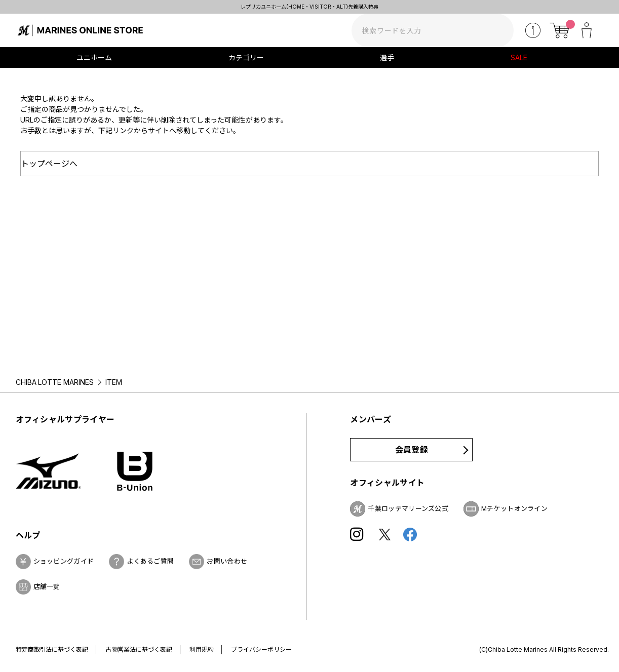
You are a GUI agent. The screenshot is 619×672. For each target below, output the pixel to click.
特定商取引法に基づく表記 (52, 649)
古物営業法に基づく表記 (139, 649)
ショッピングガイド (64, 561)
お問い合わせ (227, 561)
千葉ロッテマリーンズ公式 (408, 508)
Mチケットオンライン (514, 508)
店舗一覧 (47, 586)
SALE (519, 57)
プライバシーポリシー (261, 649)
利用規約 (202, 649)
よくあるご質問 (150, 561)
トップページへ (49, 164)
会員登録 (412, 450)
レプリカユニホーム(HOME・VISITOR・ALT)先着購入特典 (309, 7)
